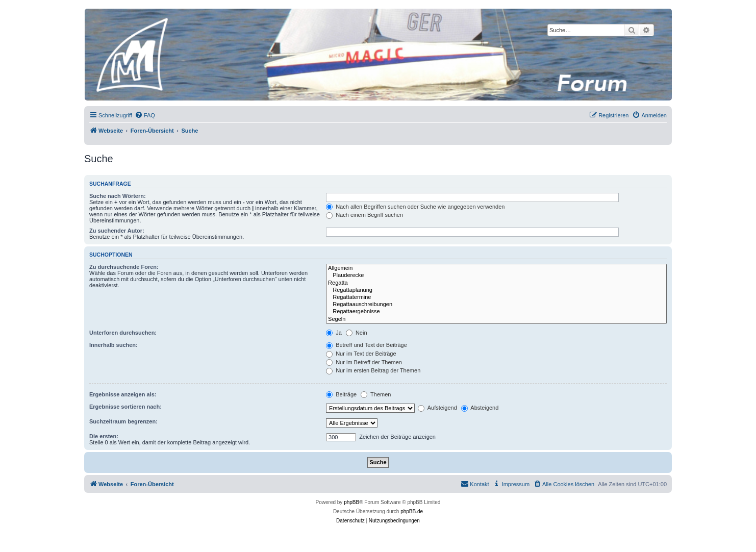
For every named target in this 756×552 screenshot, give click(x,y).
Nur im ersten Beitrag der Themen (373, 370)
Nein (357, 333)
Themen (376, 394)
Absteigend (480, 408)
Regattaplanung (496, 290)
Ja (334, 333)
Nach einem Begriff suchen (364, 215)
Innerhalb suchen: (114, 345)
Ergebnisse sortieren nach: (125, 407)
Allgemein (496, 268)
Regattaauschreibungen (496, 305)
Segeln (496, 319)
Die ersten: (104, 436)
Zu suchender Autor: (117, 231)
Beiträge (341, 394)
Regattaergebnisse (496, 312)
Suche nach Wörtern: (118, 196)
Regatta (496, 283)
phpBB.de (412, 511)
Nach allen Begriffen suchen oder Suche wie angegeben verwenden (415, 207)
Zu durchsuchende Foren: (124, 267)
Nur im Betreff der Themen (364, 362)
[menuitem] (145, 115)
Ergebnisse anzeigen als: (123, 394)
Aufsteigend (437, 408)
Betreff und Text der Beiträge (367, 345)
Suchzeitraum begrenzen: (123, 421)
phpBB (351, 502)
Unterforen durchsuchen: (123, 333)
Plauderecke (496, 275)
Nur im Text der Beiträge (361, 354)
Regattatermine (496, 297)
